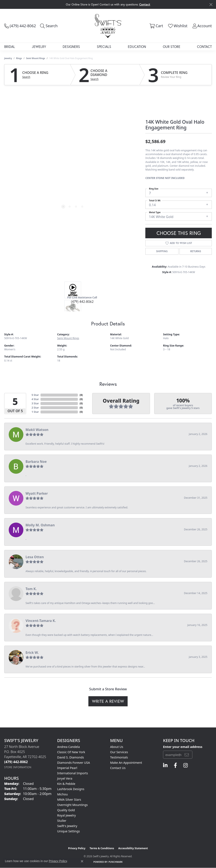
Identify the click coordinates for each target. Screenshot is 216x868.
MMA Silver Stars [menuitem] (69, 800)
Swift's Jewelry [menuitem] (67, 826)
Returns (196, 251)
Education (137, 47)
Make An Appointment (126, 763)
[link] (20, 26)
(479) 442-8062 (82, 301)
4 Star (35, 399)
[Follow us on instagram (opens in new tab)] (186, 765)
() (81, 395)
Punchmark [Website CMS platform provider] (116, 862)
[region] (73, 153)
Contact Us (118, 768)
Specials (104, 47)
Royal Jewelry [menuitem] (66, 815)
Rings (19, 58)
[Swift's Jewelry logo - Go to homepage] (108, 26)
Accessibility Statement (133, 848)
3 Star (35, 403)
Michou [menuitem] (62, 794)
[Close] (211, 5)
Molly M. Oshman (40, 525)
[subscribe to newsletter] (187, 755)
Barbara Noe (36, 462)
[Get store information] (18, 767)
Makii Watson (37, 430)
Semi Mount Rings (36, 58)
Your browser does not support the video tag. (73, 105)
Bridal (10, 47)
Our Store (172, 47)
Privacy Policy (77, 848)
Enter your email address (183, 747)
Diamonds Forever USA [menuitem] (74, 763)
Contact (204, 47)
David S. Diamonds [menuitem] (71, 757)
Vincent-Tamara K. (41, 621)
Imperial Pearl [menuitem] (67, 768)
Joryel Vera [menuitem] (65, 778)
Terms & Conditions (102, 848)
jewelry (8, 58)
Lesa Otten (35, 557)
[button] (49, 26)
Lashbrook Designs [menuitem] (71, 789)
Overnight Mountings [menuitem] (72, 805)
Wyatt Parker (37, 493)
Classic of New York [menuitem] (71, 752)
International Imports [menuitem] (73, 773)
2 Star (35, 408)
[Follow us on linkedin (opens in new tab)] (165, 765)
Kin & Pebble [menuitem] (66, 784)
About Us (117, 747)
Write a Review (108, 701)
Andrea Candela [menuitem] (68, 747)
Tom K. (31, 589)
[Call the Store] (16, 762)
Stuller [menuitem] (62, 821)
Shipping (162, 251)
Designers (71, 47)
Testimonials (119, 757)
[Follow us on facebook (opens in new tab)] (175, 765)
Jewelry (39, 47)
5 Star (35, 395)
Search (26, 77)
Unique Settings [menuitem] (68, 831)
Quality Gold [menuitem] (66, 810)
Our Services (119, 752)
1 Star (35, 412)
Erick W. (32, 653)
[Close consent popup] (82, 861)
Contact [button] (145, 4)
